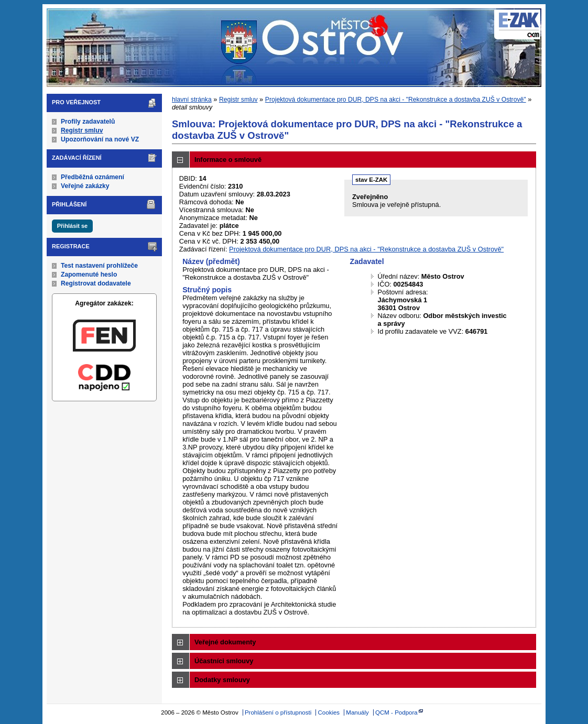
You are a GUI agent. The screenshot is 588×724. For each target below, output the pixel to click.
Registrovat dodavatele (96, 283)
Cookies (329, 712)
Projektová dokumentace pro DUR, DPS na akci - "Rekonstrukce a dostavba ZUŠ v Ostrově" (396, 100)
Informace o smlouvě (228, 160)
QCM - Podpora (396, 712)
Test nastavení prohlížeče (99, 266)
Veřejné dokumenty (225, 642)
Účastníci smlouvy (224, 661)
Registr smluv (82, 130)
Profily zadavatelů (88, 122)
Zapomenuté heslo (89, 275)
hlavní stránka (192, 100)
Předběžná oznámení (92, 177)
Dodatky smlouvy (222, 680)
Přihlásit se (72, 226)
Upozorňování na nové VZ (100, 139)
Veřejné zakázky (85, 186)
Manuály (357, 712)
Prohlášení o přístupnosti (278, 712)
